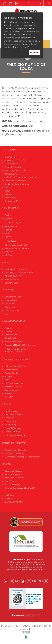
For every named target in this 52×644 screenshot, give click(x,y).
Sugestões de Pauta (16, 435)
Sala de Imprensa (13, 431)
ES (48, 3)
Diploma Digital (14, 223)
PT (30, 3)
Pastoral (8, 237)
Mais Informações (22, 47)
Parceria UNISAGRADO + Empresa (20, 345)
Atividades (11, 241)
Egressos (9, 218)
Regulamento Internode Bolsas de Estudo (15, 350)
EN (39, 3)
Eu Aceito (35, 52)
